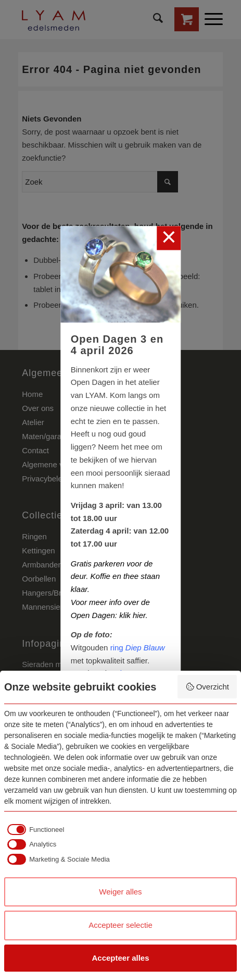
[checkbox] (34, 829)
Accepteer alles (120, 958)
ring (138, 647)
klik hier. (133, 615)
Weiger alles (120, 892)
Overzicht (207, 687)
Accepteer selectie (120, 925)
